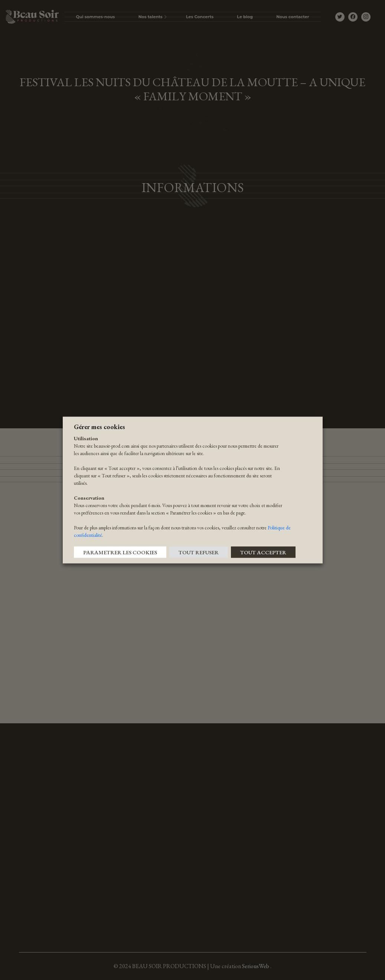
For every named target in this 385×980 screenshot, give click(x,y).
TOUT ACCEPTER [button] (263, 552)
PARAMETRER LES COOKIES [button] (120, 552)
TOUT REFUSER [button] (199, 552)
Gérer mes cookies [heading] (99, 427)
